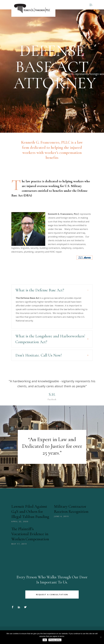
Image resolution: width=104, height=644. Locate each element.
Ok (45, 640)
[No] (101, 637)
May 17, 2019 (19, 544)
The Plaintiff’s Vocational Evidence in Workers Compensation (30, 534)
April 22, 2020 (20, 521)
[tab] (52, 290)
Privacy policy (55, 640)
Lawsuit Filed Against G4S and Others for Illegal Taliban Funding (30, 512)
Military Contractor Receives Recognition (71, 509)
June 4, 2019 (61, 516)
